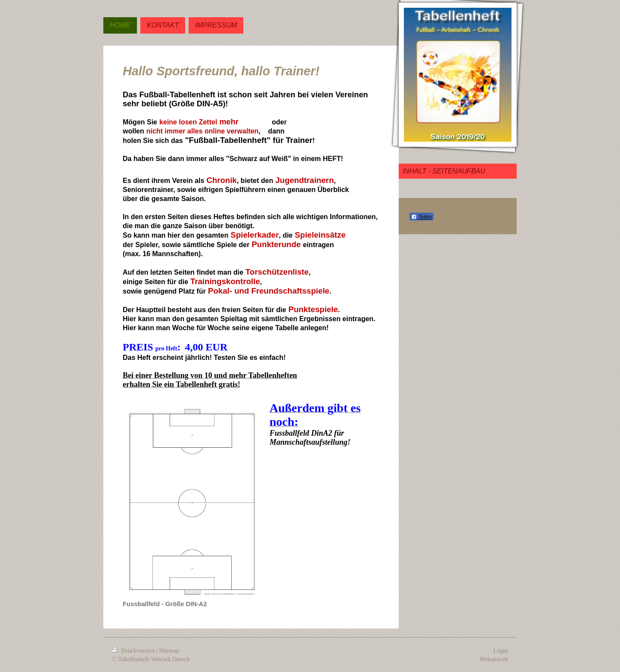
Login (501, 650)
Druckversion (134, 650)
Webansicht (494, 659)
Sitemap (169, 650)
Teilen (421, 217)
